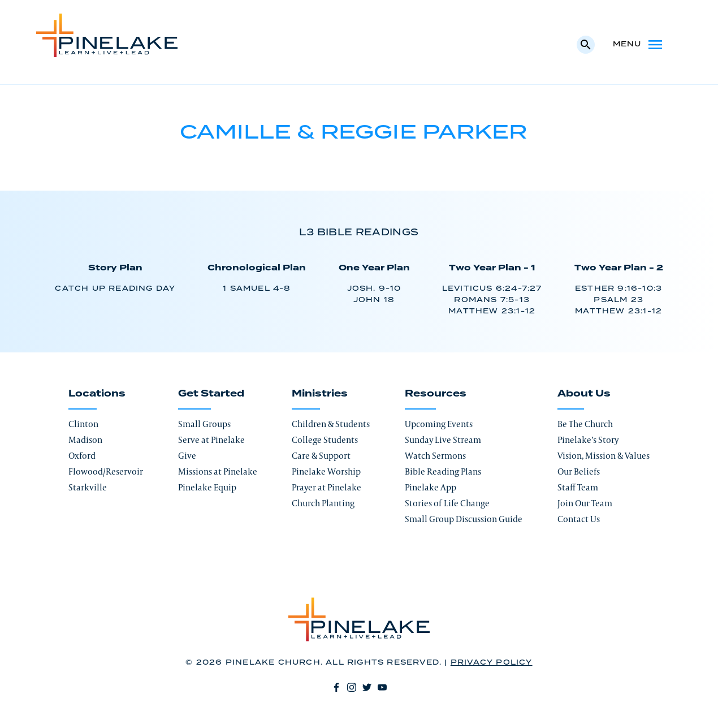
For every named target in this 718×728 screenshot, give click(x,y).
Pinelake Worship (326, 471)
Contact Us (579, 519)
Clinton (83, 424)
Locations (97, 394)
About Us (584, 394)
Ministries (320, 394)
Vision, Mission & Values (604, 456)
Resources (436, 394)
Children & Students (331, 424)
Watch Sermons (435, 456)
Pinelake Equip (207, 487)
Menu (639, 45)
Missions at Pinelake (218, 471)
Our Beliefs (579, 471)
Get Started (211, 394)
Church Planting (323, 503)
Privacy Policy (492, 663)
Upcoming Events (439, 424)
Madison (85, 440)
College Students (325, 440)
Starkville (88, 487)
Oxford (82, 456)
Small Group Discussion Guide (464, 519)
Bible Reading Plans (443, 471)
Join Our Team (585, 503)
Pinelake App (431, 487)
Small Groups (204, 424)
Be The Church (585, 424)
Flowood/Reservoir (106, 471)
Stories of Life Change (447, 503)
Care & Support (321, 456)
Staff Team (578, 487)
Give (187, 456)
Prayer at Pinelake (326, 487)
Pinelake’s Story (588, 440)
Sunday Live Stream (443, 440)
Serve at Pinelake (211, 440)
